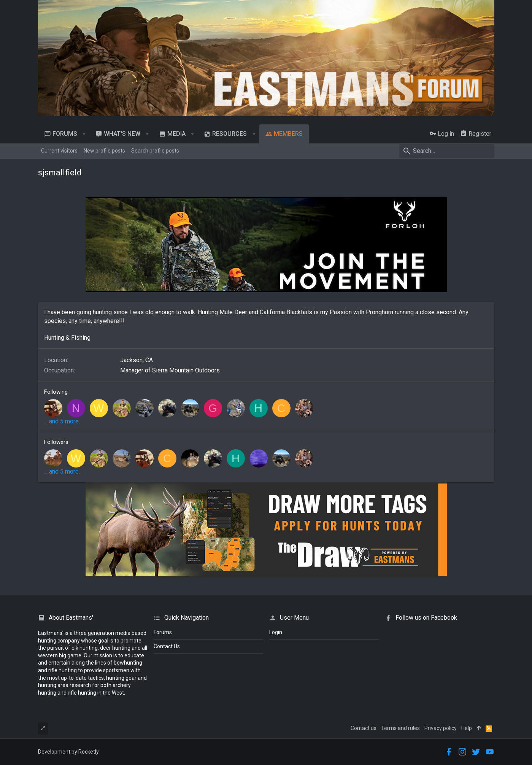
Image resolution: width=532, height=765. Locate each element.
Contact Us (167, 646)
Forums (163, 632)
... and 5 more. (62, 421)
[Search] (447, 151)
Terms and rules (400, 728)
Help (467, 728)
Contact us (364, 728)
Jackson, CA (137, 360)
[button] (84, 134)
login (276, 632)
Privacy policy (441, 728)
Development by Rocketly (68, 752)
